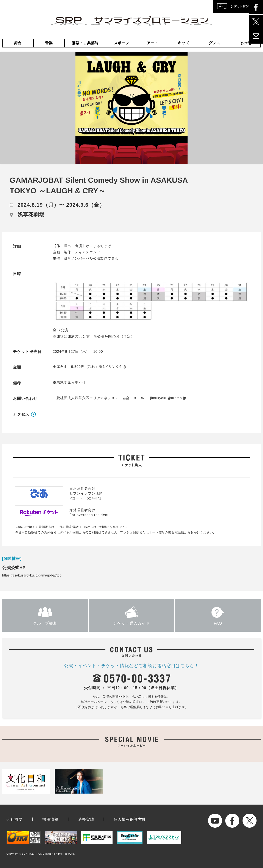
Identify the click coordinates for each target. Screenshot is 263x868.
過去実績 (86, 819)
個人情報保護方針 (130, 819)
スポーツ (121, 43)
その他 (245, 43)
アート (153, 43)
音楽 (49, 43)
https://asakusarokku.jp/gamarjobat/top (32, 575)
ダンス (214, 43)
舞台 (18, 43)
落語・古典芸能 (85, 43)
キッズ (184, 43)
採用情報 (50, 819)
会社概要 (15, 819)
